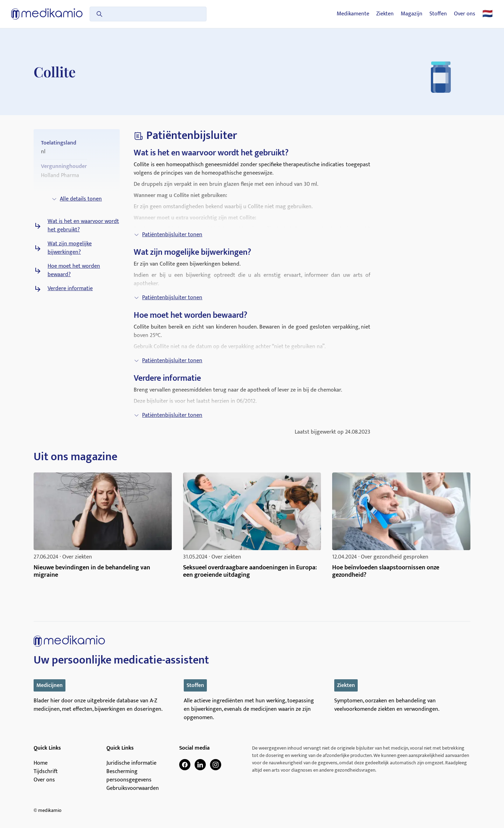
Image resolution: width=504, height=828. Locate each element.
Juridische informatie (131, 763)
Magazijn (412, 14)
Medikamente (353, 14)
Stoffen (438, 14)
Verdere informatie (70, 289)
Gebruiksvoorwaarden (133, 788)
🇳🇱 (488, 14)
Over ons (465, 14)
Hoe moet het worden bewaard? (74, 271)
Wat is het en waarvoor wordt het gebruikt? (83, 226)
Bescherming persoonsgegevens (129, 776)
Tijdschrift (46, 772)
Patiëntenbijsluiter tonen (168, 235)
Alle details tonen (77, 199)
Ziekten (385, 14)
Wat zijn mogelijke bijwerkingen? (70, 248)
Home (41, 763)
